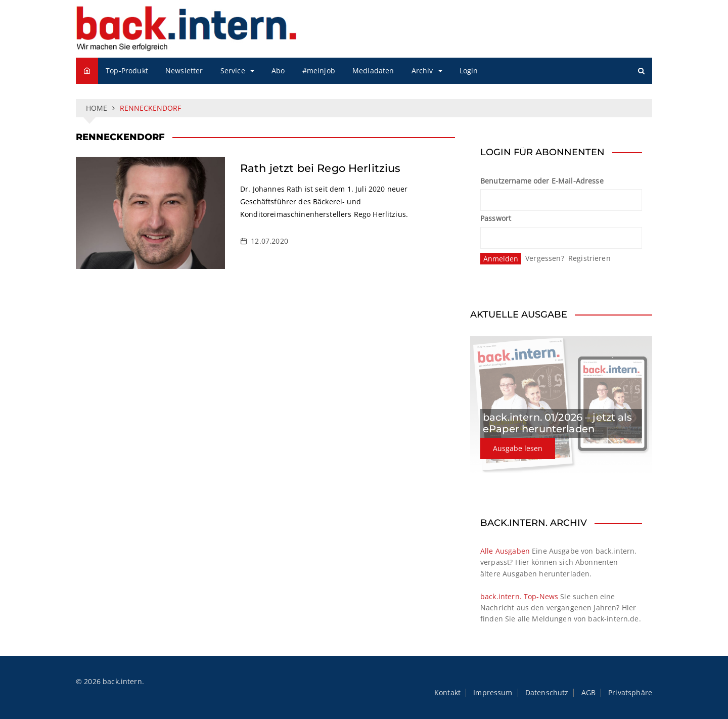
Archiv (422, 71)
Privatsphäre (630, 693)
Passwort (496, 218)
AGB (588, 693)
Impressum (493, 693)
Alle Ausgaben (505, 551)
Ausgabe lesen (518, 448)
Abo (278, 71)
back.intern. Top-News (519, 596)
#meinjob (319, 71)
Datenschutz (547, 693)
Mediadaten (373, 71)
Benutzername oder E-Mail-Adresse (542, 181)
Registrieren (589, 258)
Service (233, 71)
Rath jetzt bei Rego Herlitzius (321, 168)
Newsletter (184, 71)
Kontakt (447, 693)
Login (469, 71)
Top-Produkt (127, 71)
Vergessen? (545, 258)
